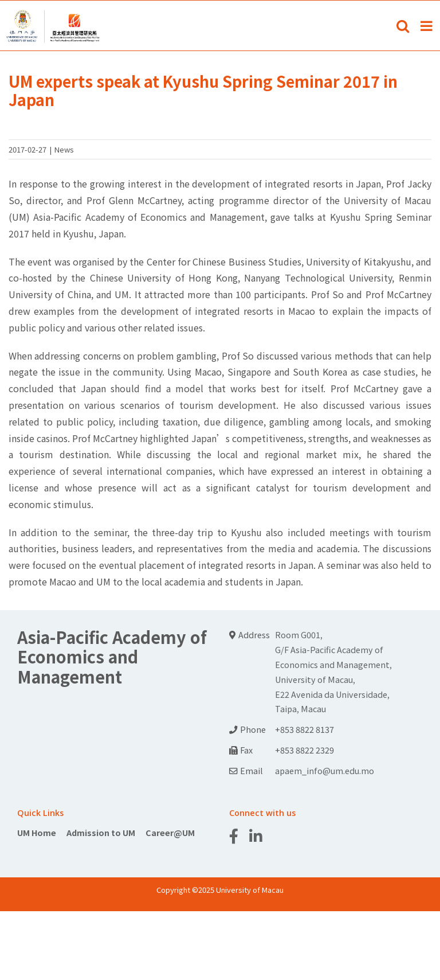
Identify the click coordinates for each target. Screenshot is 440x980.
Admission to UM (101, 832)
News (64, 149)
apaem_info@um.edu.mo (325, 770)
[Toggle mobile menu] (427, 26)
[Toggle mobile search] (403, 26)
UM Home (37, 832)
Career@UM (170, 832)
